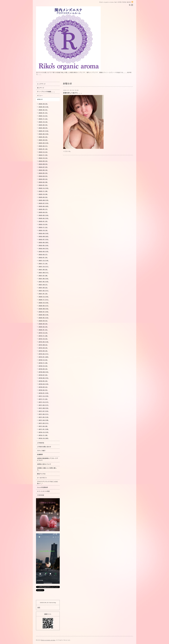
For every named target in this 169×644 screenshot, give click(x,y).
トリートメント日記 (43, 491)
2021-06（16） (44, 279)
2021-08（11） (44, 273)
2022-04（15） (44, 248)
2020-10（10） (44, 303)
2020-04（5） (43, 321)
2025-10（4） (43, 122)
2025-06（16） (44, 134)
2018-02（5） (43, 390)
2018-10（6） (43, 366)
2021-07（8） (43, 276)
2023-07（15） (44, 203)
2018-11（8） (43, 363)
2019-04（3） (43, 348)
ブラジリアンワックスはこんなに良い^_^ (48, 483)
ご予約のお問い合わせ (44, 447)
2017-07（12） (44, 411)
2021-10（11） (44, 267)
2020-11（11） (44, 300)
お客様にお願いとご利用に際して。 (47, 469)
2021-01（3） (43, 294)
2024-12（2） (43, 152)
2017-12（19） (44, 396)
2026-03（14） (44, 107)
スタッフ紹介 (41, 451)
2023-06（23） (44, 206)
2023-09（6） (43, 197)
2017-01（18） (44, 429)
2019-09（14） (44, 342)
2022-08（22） (44, 236)
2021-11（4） (43, 264)
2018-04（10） (44, 384)
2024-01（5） (43, 185)
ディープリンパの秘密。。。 (46, 92)
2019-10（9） (43, 339)
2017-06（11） (44, 414)
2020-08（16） (44, 309)
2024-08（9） (43, 164)
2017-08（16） (44, 408)
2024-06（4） (43, 170)
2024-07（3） (43, 167)
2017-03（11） (44, 423)
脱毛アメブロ (41, 474)
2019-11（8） (43, 336)
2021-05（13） (44, 282)
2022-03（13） (44, 251)
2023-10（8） (43, 194)
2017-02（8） (43, 426)
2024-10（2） (43, 158)
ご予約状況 (41, 443)
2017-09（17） (44, 405)
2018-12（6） (43, 360)
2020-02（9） (43, 327)
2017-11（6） (43, 399)
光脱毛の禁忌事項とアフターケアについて (48, 459)
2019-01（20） (44, 357)
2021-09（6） (43, 270)
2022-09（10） (44, 233)
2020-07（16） (44, 312)
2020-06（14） (44, 315)
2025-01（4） (43, 149)
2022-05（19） (44, 245)
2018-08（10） (44, 372)
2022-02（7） (43, 254)
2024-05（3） (43, 173)
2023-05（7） (43, 209)
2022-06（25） (44, 242)
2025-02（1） (43, 146)
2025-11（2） (43, 119)
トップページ (41, 84)
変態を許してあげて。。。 (73, 93)
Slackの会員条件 (43, 487)
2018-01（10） (44, 393)
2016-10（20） (44, 438)
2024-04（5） (43, 176)
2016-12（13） (44, 432)
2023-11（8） (43, 191)
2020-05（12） (44, 318)
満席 (39, 607)
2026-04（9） (43, 104)
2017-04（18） (44, 420)
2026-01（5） (43, 113)
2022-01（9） (43, 257)
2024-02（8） (43, 182)
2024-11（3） (43, 155)
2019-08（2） (43, 345)
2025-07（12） (44, 131)
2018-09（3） (43, 369)
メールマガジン (42, 478)
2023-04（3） (43, 212)
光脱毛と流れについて (44, 464)
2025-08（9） (43, 128)
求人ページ (41, 88)
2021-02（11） (44, 291)
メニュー (40, 95)
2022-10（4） (43, 230)
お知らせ (40, 99)
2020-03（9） (43, 324)
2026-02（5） (43, 110)
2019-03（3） (43, 351)
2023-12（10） (44, 188)
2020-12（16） (44, 297)
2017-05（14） (44, 417)
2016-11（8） (43, 435)
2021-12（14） (44, 261)
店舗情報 (40, 454)
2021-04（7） (43, 285)
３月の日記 (41, 495)
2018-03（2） (43, 387)
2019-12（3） (43, 333)
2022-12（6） (43, 224)
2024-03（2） (43, 179)
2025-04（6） (43, 140)
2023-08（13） (44, 200)
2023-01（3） (43, 221)
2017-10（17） (44, 402)
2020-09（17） (44, 306)
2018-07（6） (43, 375)
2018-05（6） (43, 381)
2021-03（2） (43, 288)
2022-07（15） (44, 239)
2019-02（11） (44, 354)
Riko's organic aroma (48, 640)
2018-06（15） (44, 378)
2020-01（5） (43, 330)
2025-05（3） (43, 137)
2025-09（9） (43, 125)
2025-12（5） (43, 116)
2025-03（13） (44, 143)
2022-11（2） (43, 227)
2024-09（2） (43, 161)
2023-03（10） (44, 215)
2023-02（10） (44, 218)
